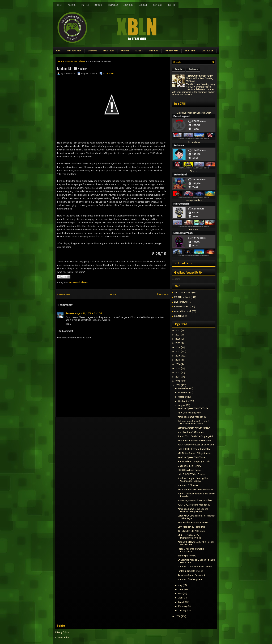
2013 (178, 368)
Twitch (59, 5)
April (181, 598)
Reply (68, 324)
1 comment (109, 73)
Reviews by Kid (182, 307)
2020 (178, 339)
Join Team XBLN (172, 50)
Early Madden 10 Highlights (191, 527)
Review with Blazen (76, 61)
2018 (178, 347)
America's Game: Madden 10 (192, 417)
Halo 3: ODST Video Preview (192, 474)
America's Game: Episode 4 (191, 575)
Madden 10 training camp (190, 579)
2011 (178, 377)
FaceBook (143, 5)
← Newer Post (63, 294)
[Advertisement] (96, 425)
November (184, 393)
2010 (178, 381)
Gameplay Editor (194, 200)
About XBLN (190, 50)
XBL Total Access (183, 292)
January (182, 610)
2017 (178, 352)
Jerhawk (70, 313)
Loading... (177, 279)
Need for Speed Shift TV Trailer (193, 408)
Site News (154, 50)
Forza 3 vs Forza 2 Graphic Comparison (191, 550)
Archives (193, 69)
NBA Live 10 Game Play (189, 413)
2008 (178, 616)
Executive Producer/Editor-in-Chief (194, 113)
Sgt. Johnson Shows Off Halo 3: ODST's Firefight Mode (194, 422)
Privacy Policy (62, 632)
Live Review (180, 302)
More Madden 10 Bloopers (191, 432)
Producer (194, 230)
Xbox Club (128, 5)
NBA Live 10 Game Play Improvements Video (189, 536)
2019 (178, 343)
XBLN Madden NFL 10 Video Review (196, 489)
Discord (98, 5)
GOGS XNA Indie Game (189, 470)
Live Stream (109, 50)
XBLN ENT (179, 316)
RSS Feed (172, 5)
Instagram (113, 5)
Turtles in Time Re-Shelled (190, 571)
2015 (178, 360)
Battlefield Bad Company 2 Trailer (194, 462)
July (180, 585)
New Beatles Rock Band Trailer (193, 522)
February (183, 606)
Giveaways (92, 50)
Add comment (66, 331)
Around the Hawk (183, 311)
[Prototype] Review (187, 556)
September (184, 401)
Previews (125, 50)
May (180, 594)
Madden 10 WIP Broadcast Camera (195, 567)
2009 (178, 385)
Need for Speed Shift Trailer (192, 457)
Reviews (139, 50)
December (184, 388)
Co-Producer (194, 142)
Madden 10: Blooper (188, 485)
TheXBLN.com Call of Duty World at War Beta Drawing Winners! (200, 78)
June (181, 589)
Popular (179, 69)
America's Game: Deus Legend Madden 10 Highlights (193, 510)
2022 (178, 331)
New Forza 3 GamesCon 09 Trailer (194, 440)
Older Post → (162, 294)
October (182, 397)
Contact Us (208, 50)
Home (58, 50)
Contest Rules (62, 637)
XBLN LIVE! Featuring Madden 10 (194, 505)
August (182, 405)
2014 (178, 364)
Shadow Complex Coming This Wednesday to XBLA (193, 480)
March (181, 602)
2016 (178, 356)
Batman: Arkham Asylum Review (194, 428)
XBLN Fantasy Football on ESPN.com (196, 445)
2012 (178, 373)
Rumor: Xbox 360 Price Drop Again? (195, 436)
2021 (178, 335)
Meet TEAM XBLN (74, 50)
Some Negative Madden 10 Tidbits (195, 500)
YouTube (72, 5)
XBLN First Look (182, 297)
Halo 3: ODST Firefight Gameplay (194, 449)
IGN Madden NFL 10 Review (191, 531)
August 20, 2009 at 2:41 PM (88, 313)
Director (194, 171)
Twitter (85, 5)
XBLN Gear (157, 5)
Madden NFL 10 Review (72, 68)
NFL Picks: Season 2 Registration (194, 453)
